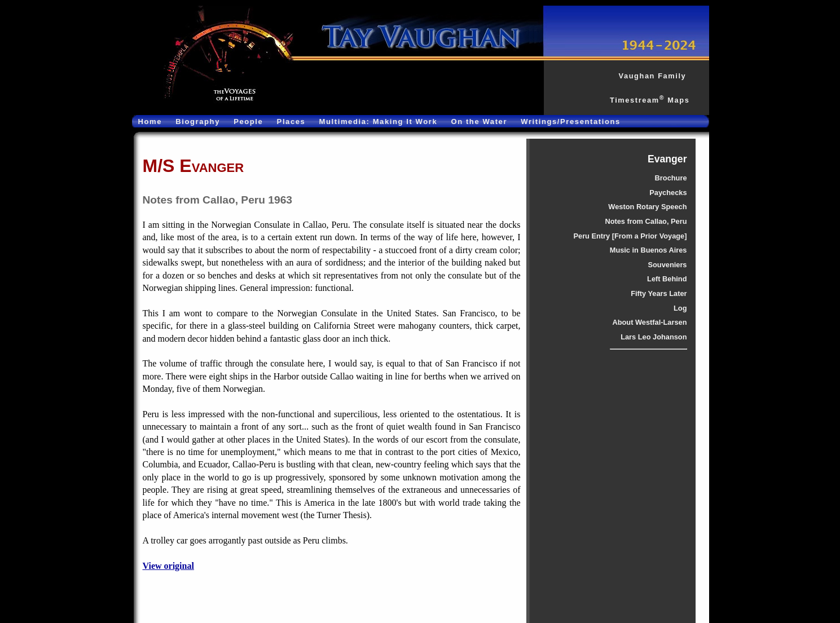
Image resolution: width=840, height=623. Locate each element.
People (248, 121)
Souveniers (668, 265)
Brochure (671, 178)
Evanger (667, 159)
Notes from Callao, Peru (646, 221)
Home (150, 121)
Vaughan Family (652, 76)
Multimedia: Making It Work (379, 121)
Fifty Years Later (659, 293)
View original (168, 566)
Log (680, 308)
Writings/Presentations (571, 121)
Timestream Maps (650, 100)
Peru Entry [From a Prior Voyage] (630, 236)
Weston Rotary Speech (647, 207)
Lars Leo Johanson (654, 337)
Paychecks (668, 193)
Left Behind (667, 279)
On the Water (479, 121)
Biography (198, 121)
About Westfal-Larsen (649, 322)
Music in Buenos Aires (648, 250)
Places (291, 121)
